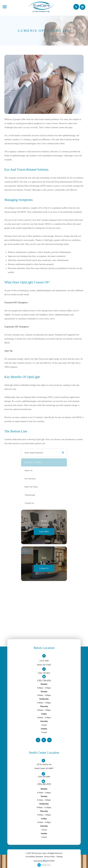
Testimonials (30, 495)
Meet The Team (31, 487)
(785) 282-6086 (44, 777)
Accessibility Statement (34, 857)
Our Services (30, 479)
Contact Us (29, 503)
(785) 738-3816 (44, 673)
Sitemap (59, 857)
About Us (29, 471)
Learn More (44, 532)
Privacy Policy (50, 857)
